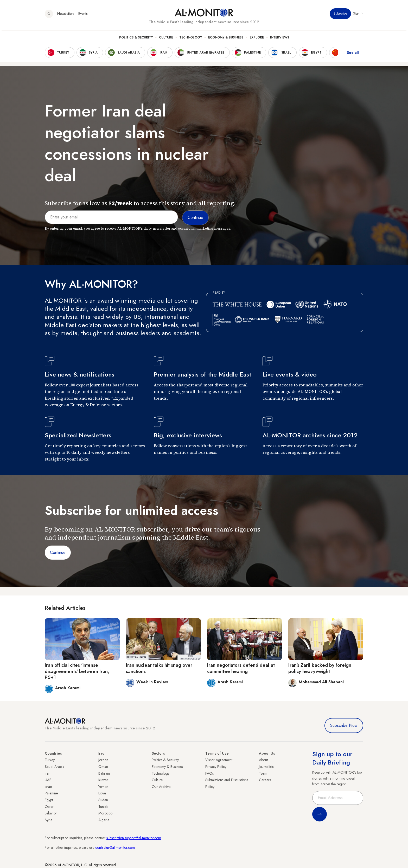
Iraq (101, 753)
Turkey (50, 760)
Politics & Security (136, 39)
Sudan (103, 800)
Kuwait (103, 780)
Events (83, 15)
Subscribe (340, 15)
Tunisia (103, 807)
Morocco (105, 813)
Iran (48, 773)
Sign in (358, 15)
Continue (58, 552)
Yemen (103, 787)
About (263, 760)
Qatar (49, 807)
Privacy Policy (216, 767)
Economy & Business (226, 39)
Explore (257, 39)
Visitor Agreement (219, 760)
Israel (49, 787)
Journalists (266, 767)
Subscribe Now (344, 725)
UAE (48, 780)
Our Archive (161, 787)
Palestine (51, 793)
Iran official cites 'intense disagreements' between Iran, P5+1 (77, 671)
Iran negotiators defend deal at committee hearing (241, 668)
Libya (102, 793)
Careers (265, 780)
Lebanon (51, 813)
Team (263, 773)
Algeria (104, 820)
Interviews (280, 39)
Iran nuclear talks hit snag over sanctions (159, 668)
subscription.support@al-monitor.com (134, 838)
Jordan (103, 760)
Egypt (49, 800)
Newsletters (66, 15)
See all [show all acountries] (353, 54)
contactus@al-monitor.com (115, 847)
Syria (49, 820)
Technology (191, 39)
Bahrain (104, 773)
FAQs (209, 773)
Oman (103, 767)
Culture (166, 39)
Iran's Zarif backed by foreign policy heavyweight (320, 668)
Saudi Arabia (55, 767)
